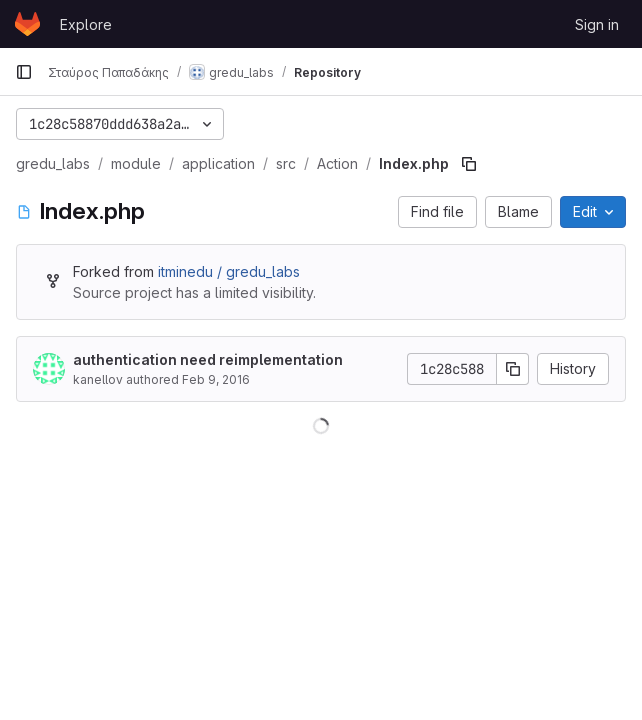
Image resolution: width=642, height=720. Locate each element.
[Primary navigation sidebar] (24, 72)
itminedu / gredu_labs (229, 271)
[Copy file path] (469, 164)
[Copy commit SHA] (513, 369)
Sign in (597, 24)
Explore (86, 24)
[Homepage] (27, 24)
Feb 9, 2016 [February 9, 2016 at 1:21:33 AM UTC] (216, 379)
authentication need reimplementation (208, 359)
